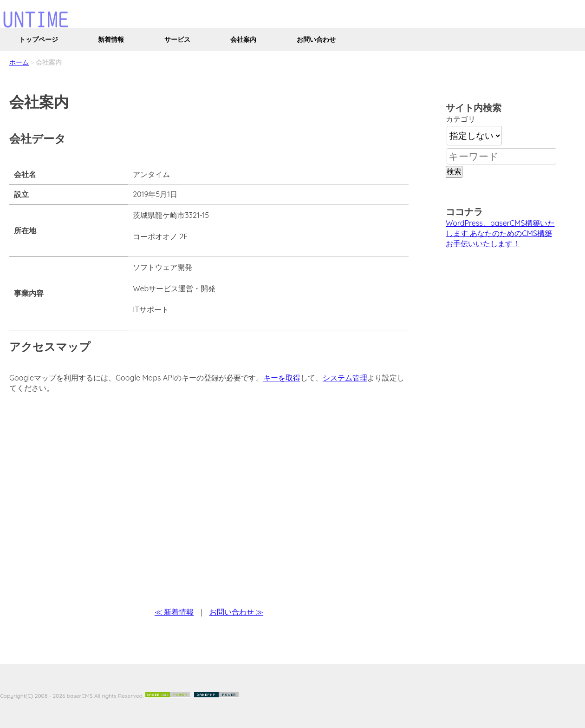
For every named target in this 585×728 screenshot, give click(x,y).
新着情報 (111, 39)
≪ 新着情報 (174, 612)
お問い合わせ (316, 39)
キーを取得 (282, 378)
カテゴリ (461, 119)
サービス (177, 39)
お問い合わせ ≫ (236, 612)
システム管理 (345, 378)
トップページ (39, 39)
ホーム (19, 62)
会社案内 (243, 39)
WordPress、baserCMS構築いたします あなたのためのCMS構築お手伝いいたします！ (500, 233)
